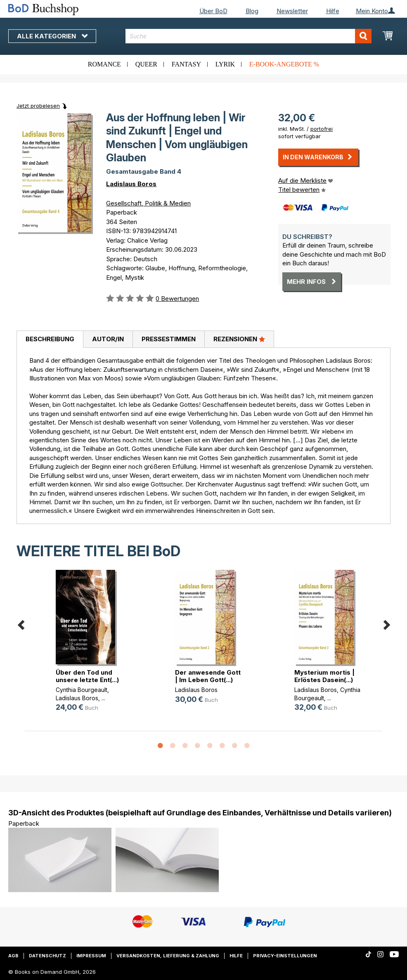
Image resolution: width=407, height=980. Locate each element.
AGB (13, 956)
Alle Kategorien (52, 36)
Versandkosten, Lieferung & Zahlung (168, 956)
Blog (252, 11)
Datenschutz (47, 956)
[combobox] (248, 36)
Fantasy (186, 64)
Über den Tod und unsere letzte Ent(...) (87, 676)
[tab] (50, 340)
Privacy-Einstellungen (285, 956)
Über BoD (213, 11)
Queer (146, 64)
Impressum (91, 956)
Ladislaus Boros (131, 184)
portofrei (322, 129)
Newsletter (292, 11)
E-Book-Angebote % (284, 64)
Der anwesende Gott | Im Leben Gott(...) (208, 676)
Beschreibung (50, 339)
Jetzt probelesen (38, 106)
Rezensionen (239, 339)
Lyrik (225, 64)
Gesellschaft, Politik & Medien (148, 203)
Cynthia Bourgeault (82, 690)
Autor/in (108, 339)
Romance (104, 64)
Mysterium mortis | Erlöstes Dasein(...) (324, 676)
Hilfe (333, 11)
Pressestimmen (169, 339)
